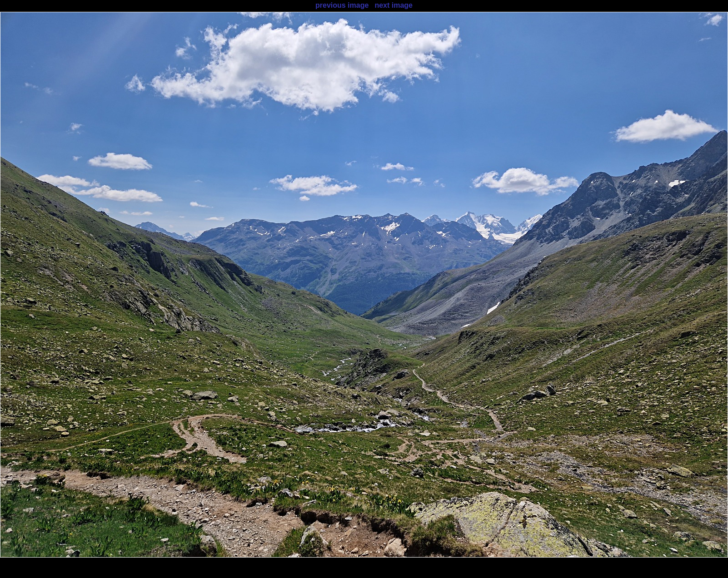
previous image (342, 5)
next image (394, 5)
